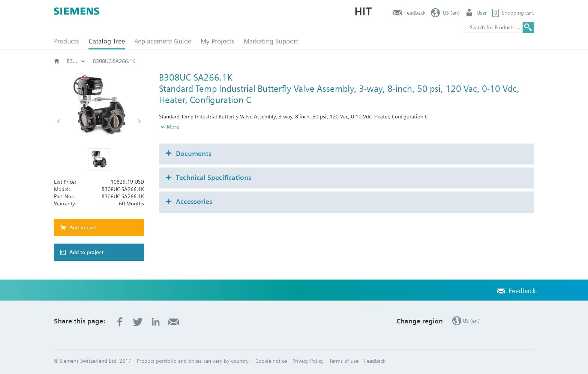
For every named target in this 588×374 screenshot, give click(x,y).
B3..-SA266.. (385, 61)
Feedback (415, 13)
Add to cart (83, 227)
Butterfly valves (337, 61)
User (482, 13)
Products (67, 41)
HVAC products (84, 61)
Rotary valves (289, 61)
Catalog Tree (107, 41)
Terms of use (344, 361)
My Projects (217, 41)
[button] (99, 159)
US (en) (451, 13)
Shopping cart (518, 13)
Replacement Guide (163, 41)
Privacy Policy (308, 361)
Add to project (86, 252)
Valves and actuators (234, 61)
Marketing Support (271, 41)
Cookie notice (271, 361)
